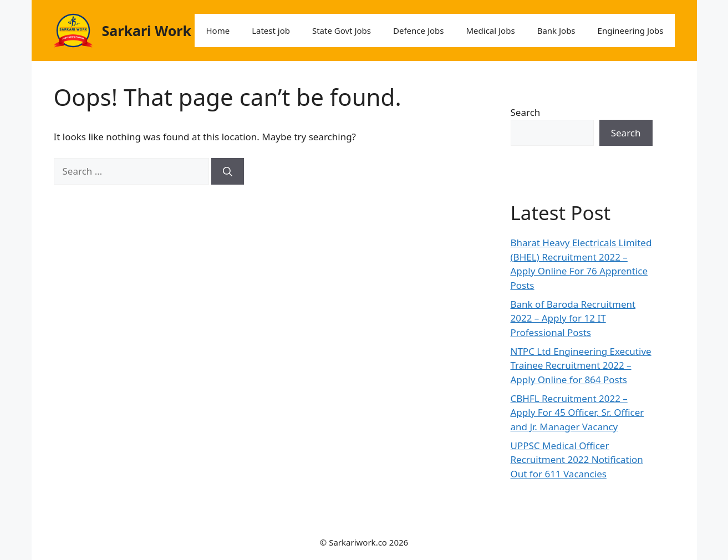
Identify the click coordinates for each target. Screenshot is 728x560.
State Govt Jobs (342, 30)
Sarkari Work (147, 30)
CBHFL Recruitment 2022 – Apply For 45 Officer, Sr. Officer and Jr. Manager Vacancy (577, 413)
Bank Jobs (556, 30)
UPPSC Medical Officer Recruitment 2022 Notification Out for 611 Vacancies (577, 460)
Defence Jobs (418, 30)
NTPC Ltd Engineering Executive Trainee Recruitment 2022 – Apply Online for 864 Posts (581, 365)
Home (218, 30)
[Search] (228, 171)
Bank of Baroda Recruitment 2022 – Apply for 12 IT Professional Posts (573, 318)
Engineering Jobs (631, 30)
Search (526, 112)
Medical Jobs (490, 30)
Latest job (271, 30)
